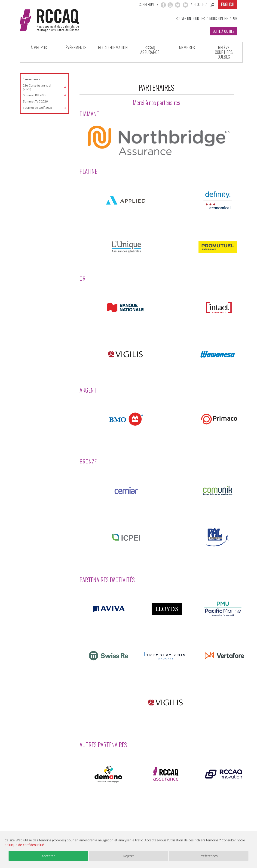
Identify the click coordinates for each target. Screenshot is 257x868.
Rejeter (129, 856)
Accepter (48, 856)
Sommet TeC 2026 (35, 101)
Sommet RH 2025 (35, 95)
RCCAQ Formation (113, 47)
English (228, 4)
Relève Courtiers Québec (224, 52)
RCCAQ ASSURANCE (150, 50)
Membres (187, 47)
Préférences (209, 856)
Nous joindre (219, 19)
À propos (39, 47)
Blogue (199, 4)
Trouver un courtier (189, 19)
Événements (76, 47)
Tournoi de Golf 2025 (37, 108)
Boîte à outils (223, 31)
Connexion (146, 5)
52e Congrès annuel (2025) (37, 87)
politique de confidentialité (24, 845)
